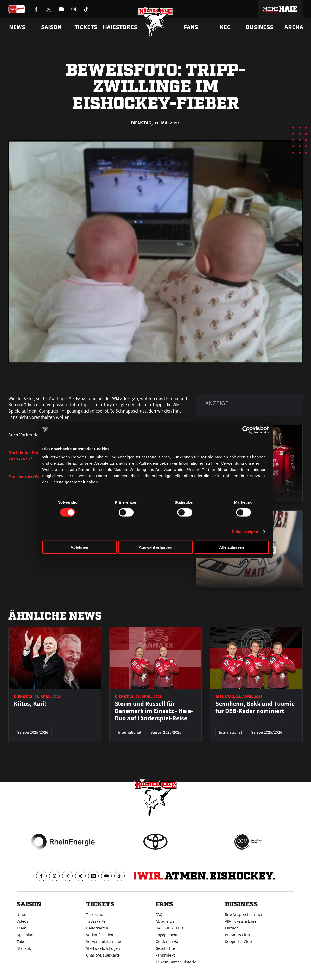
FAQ (159, 914)
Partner (231, 928)
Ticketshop (96, 914)
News (21, 914)
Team (21, 928)
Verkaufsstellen (100, 935)
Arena (294, 27)
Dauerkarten (97, 928)
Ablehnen (79, 547)
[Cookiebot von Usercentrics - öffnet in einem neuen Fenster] (246, 430)
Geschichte (165, 948)
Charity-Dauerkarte (103, 955)
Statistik (24, 948)
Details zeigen (245, 531)
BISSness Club (237, 935)
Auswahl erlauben (155, 547)
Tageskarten (97, 921)
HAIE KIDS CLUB (169, 928)
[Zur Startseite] (156, 21)
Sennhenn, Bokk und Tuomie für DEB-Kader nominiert (255, 707)
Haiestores (120, 27)
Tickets (86, 27)
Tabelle (23, 941)
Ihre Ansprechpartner (244, 914)
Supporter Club (238, 941)
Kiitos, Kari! (30, 704)
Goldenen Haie (169, 941)
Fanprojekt (165, 955)
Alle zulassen (231, 547)
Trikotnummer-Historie (176, 962)
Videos (23, 921)
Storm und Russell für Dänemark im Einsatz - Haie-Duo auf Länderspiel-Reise (154, 711)
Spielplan (25, 935)
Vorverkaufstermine (104, 941)
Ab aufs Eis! (166, 921)
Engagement (167, 935)
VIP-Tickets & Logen (103, 948)
